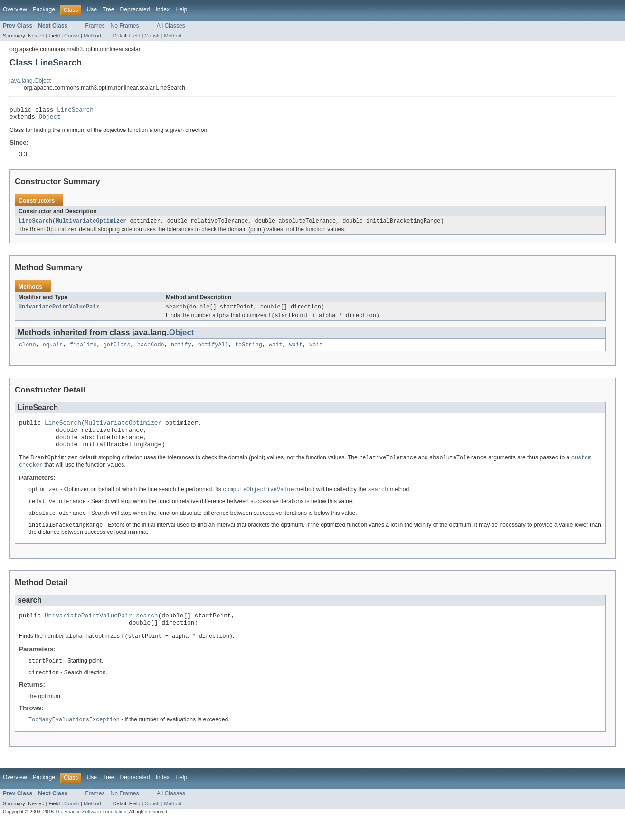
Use (92, 9)
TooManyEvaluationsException (74, 739)
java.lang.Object (30, 81)
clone (28, 351)
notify (181, 351)
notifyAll (213, 351)
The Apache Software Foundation (91, 832)
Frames (95, 26)
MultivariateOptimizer (91, 224)
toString (249, 351)
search (176, 312)
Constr (72, 36)
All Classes (171, 26)
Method (92, 36)
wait (275, 351)
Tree (109, 9)
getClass (117, 351)
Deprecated (135, 9)
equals (53, 351)
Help (181, 9)
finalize (83, 351)
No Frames (125, 26)
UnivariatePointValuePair (59, 312)
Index (162, 9)
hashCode (151, 351)
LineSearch (75, 111)
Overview (15, 9)
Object (50, 119)
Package (44, 9)
